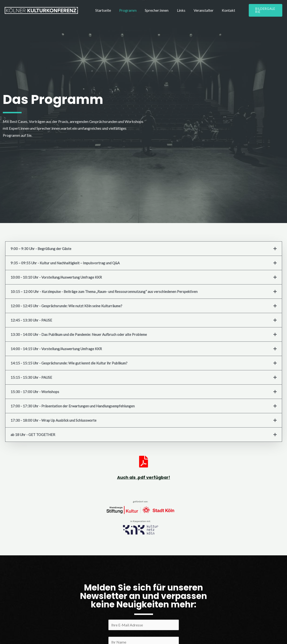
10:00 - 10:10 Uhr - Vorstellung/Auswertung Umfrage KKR (56, 277)
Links (173, 12)
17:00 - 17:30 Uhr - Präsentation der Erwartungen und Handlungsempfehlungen (73, 406)
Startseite (102, 12)
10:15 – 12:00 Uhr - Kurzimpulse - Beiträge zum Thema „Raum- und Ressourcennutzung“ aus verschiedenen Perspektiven (104, 292)
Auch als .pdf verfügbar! (144, 477)
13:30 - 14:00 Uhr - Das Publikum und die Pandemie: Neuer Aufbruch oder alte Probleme (79, 334)
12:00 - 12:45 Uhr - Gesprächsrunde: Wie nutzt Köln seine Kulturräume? (66, 306)
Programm (125, 12)
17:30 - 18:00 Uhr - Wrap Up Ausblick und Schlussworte (54, 420)
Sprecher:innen (151, 12)
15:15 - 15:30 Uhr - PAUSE (31, 377)
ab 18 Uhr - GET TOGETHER (33, 435)
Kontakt (216, 12)
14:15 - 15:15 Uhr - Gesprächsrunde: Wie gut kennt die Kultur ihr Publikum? (69, 363)
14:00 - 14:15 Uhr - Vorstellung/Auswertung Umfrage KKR (56, 349)
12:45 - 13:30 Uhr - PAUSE (31, 320)
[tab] (144, 249)
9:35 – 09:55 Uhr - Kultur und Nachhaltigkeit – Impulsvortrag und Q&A (65, 263)
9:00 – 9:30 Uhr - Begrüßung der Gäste (41, 249)
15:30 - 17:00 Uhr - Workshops (35, 392)
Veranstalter (194, 12)
